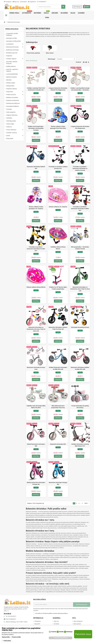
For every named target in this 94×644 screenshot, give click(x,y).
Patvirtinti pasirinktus (61, 638)
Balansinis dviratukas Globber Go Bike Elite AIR (80, 369)
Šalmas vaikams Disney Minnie (36, 287)
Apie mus (16, 2)
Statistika (61, 632)
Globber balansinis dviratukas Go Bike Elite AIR (58, 369)
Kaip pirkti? (37, 624)
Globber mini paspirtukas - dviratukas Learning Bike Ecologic (36, 128)
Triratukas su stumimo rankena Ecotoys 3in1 (58, 168)
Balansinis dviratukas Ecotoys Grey (36, 369)
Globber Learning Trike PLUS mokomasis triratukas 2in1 (36, 89)
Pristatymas (8, 2)
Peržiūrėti (78, 62)
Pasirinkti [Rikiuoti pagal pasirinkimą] (60, 59)
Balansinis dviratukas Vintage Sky (58, 484)
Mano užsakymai (78, 621)
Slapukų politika (6, 637)
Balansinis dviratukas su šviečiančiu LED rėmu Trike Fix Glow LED (36, 329)
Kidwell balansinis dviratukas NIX (36, 445)
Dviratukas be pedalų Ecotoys (80, 327)
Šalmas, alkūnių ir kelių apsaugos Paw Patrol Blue (58, 127)
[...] (8, 611)
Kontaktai (23, 2)
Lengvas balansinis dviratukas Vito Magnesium (80, 127)
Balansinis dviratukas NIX (58, 444)
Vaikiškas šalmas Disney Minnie (58, 248)
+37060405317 (42, 2)
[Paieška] (51, 7)
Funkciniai (54, 632)
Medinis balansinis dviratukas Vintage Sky (36, 484)
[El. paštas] (53, 605)
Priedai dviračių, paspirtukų (33, 53)
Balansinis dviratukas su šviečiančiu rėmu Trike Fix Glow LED (80, 289)
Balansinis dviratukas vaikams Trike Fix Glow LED (58, 328)
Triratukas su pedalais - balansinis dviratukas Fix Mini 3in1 (36, 249)
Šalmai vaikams (50, 53)
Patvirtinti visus (83, 634)
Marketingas (69, 632)
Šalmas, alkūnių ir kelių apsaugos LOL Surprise (36, 208)
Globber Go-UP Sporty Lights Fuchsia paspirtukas (58, 288)
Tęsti (87, 504)
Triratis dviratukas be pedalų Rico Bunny (80, 407)
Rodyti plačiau (7, 641)
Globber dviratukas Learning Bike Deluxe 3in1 (80, 445)
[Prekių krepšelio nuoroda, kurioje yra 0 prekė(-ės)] (87, 7)
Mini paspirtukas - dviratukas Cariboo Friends (80, 248)
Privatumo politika (16, 637)
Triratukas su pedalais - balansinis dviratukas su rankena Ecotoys (80, 168)
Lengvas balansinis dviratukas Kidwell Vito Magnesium (58, 89)
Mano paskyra (77, 624)
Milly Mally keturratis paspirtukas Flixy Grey (58, 407)
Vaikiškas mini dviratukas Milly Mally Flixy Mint (36, 407)
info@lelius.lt (32, 2)
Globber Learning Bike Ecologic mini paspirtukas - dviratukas (80, 89)
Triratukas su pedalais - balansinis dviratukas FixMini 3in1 (80, 209)
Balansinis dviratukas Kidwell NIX (36, 168)
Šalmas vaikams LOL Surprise (58, 207)
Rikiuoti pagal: (52, 59)
